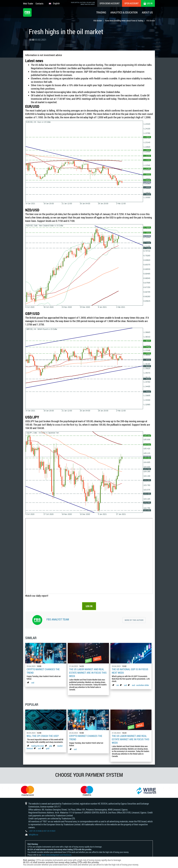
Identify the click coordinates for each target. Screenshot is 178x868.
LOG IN (89, 606)
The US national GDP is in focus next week (130, 671)
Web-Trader (28, 3)
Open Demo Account (110, 3)
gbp (51, 746)
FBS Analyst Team (58, 619)
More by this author (134, 620)
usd (33, 683)
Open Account (132, 3)
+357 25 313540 (35, 831)
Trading (101, 12)
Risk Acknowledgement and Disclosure (57, 855)
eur (118, 685)
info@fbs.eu (34, 835)
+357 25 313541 (49, 831)
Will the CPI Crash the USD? (43, 736)
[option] (30, 791)
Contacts (39, 3)
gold (48, 748)
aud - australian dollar (140, 685)
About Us (147, 12)
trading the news (38, 746)
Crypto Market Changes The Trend (43, 671)
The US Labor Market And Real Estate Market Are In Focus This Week (88, 673)
